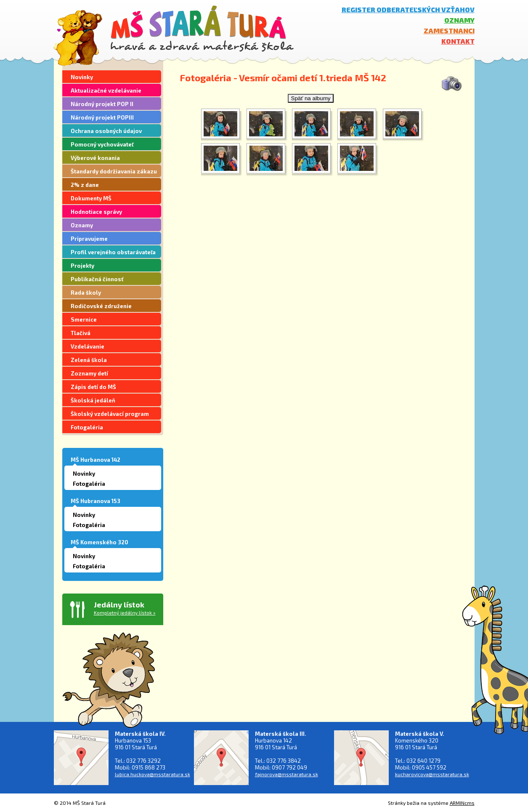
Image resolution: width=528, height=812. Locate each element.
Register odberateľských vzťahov (408, 9)
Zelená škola (89, 360)
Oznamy (459, 20)
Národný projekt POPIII (102, 117)
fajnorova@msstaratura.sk (287, 774)
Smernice (84, 319)
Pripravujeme (89, 239)
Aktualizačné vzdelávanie (106, 91)
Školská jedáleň (93, 400)
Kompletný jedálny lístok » (125, 612)
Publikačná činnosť (97, 279)
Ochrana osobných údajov (106, 131)
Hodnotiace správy (96, 212)
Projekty (82, 266)
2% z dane (85, 185)
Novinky (82, 77)
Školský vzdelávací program (110, 414)
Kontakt (458, 41)
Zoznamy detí (89, 373)
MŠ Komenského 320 (99, 542)
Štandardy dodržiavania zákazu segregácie (114, 173)
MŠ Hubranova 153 (96, 501)
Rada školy (86, 293)
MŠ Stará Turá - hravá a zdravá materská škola (202, 28)
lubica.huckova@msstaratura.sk (153, 774)
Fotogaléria (87, 427)
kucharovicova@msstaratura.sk (432, 774)
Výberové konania (95, 158)
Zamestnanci (449, 31)
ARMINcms (462, 803)
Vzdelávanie (88, 346)
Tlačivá (81, 333)
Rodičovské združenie (101, 306)
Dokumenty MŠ (91, 198)
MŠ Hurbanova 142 (96, 460)
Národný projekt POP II (102, 104)
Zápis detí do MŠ (93, 387)
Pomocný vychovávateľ (102, 144)
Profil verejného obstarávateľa (113, 252)
